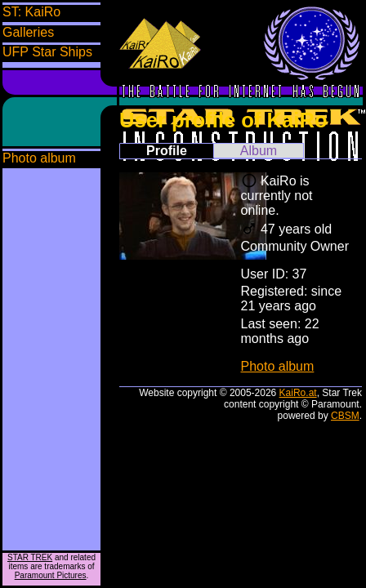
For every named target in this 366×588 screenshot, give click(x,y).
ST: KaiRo (31, 12)
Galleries (28, 32)
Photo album (39, 158)
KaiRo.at (298, 393)
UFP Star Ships (47, 52)
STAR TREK (30, 557)
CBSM (345, 416)
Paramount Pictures (51, 575)
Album (259, 151)
